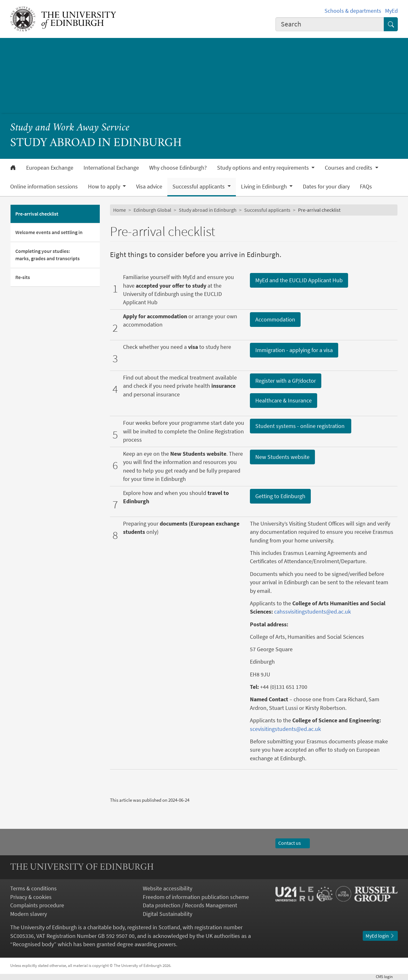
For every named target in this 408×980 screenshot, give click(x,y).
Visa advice (149, 187)
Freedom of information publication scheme (196, 897)
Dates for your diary (326, 187)
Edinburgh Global (152, 210)
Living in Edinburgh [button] (265, 187)
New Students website (282, 457)
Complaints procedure (37, 905)
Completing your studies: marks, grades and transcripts (47, 255)
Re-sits (23, 277)
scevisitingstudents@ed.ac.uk (285, 729)
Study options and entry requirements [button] (264, 168)
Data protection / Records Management (190, 905)
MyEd (391, 11)
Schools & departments (353, 11)
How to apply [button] (105, 187)
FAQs (366, 187)
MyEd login (380, 936)
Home (120, 210)
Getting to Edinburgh (280, 496)
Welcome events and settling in (49, 232)
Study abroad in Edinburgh (208, 210)
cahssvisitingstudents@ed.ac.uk (313, 612)
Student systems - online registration (301, 426)
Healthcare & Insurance (284, 400)
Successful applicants (267, 210)
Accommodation (275, 319)
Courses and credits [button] (349, 168)
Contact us (293, 843)
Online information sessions (44, 187)
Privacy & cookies (31, 897)
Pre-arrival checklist (37, 214)
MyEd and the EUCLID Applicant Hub (299, 280)
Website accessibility (168, 888)
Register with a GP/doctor (286, 381)
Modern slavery (29, 914)
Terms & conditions (33, 888)
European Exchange (50, 168)
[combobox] (330, 24)
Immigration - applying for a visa (294, 350)
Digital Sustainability (168, 914)
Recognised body (33, 944)
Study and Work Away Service (70, 128)
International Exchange (111, 168)
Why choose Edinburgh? (178, 168)
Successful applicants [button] (199, 187)
